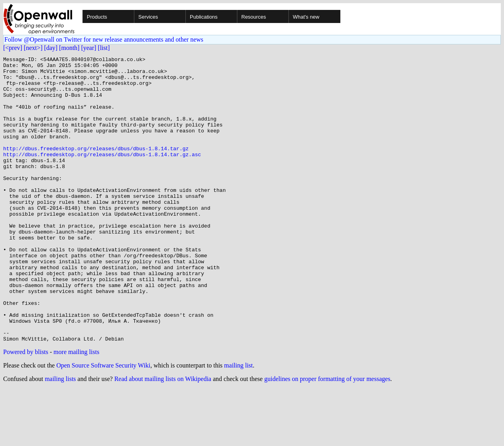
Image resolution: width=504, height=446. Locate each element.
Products (97, 17)
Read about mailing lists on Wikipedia (163, 436)
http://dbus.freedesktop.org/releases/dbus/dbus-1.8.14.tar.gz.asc (102, 174)
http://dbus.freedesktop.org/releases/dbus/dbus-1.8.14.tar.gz (96, 167)
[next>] (33, 48)
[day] (51, 48)
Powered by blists (26, 409)
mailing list (239, 422)
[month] (69, 48)
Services (148, 17)
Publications (204, 17)
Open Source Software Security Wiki (103, 422)
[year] (89, 48)
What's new (306, 17)
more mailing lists (76, 409)
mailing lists (60, 436)
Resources (254, 17)
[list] (104, 48)
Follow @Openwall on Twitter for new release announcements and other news (104, 39)
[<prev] (13, 48)
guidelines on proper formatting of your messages (327, 436)
